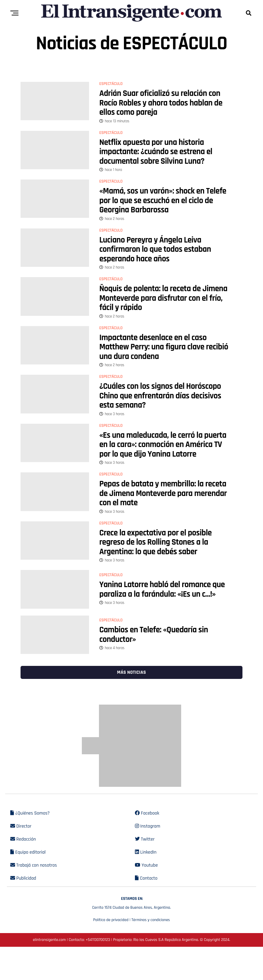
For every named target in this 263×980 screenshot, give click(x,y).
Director (21, 859)
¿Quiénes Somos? (30, 846)
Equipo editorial (28, 885)
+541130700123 (98, 973)
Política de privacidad (111, 953)
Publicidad (23, 911)
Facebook (147, 846)
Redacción (23, 872)
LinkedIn (146, 885)
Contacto (146, 911)
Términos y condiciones (151, 953)
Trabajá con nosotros (34, 898)
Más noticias (131, 706)
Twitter (145, 872)
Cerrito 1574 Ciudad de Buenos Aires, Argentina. (131, 935)
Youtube (146, 898)
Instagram (148, 859)
